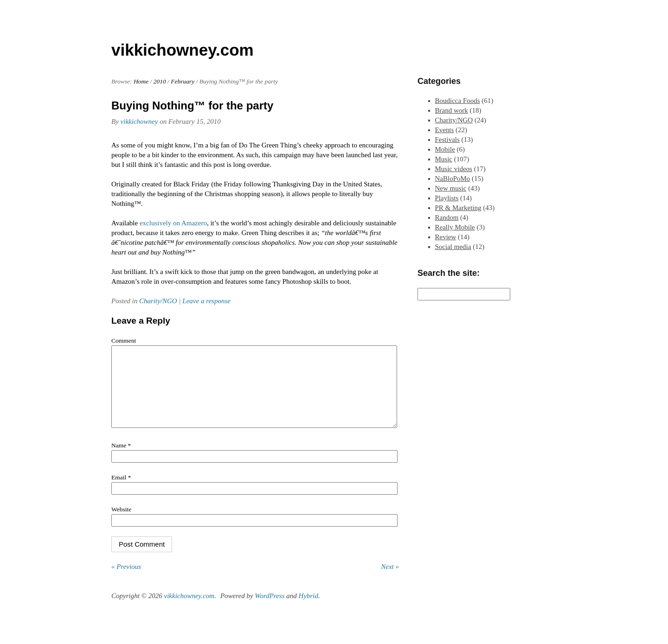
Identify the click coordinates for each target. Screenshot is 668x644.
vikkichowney (139, 121)
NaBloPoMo (453, 179)
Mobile (445, 149)
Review (446, 237)
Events (445, 130)
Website (121, 523)
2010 (160, 81)
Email (121, 491)
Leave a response (206, 301)
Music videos (454, 169)
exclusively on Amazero (173, 223)
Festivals (447, 140)
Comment (124, 341)
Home (141, 81)
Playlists (447, 198)
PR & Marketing (458, 208)
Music (444, 159)
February (183, 81)
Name (121, 459)
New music (451, 188)
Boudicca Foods (458, 101)
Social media (453, 247)
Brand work (452, 110)
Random (447, 217)
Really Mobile (455, 227)
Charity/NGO (158, 301)
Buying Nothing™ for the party (192, 105)
